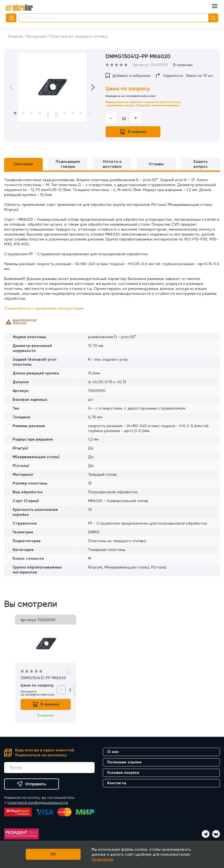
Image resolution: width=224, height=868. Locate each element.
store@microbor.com (141, 96)
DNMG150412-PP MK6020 (43, 678)
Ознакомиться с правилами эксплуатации (44, 308)
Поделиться (170, 75)
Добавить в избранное (128, 75)
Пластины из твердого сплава (79, 36)
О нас (113, 752)
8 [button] (73, 113)
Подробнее (103, 859)
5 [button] (48, 113)
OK (53, 854)
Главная (15, 36)
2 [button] (23, 113)
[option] (52, 87)
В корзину (133, 132)
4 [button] (40, 113)
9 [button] (81, 113)
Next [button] (89, 87)
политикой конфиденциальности (38, 802)
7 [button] (64, 113)
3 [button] (32, 113)
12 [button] (56, 116)
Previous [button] (15, 87)
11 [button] (48, 116)
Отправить (31, 784)
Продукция (36, 36)
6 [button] (56, 113)
